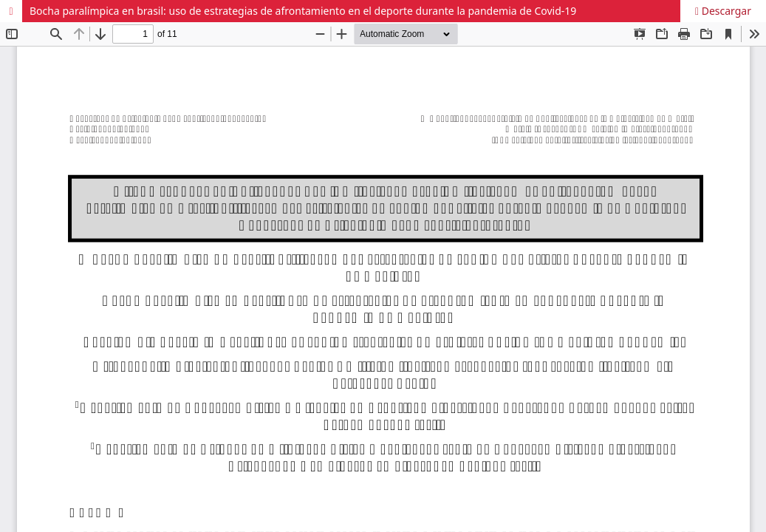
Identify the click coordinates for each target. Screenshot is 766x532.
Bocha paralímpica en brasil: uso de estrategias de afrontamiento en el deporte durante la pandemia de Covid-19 (303, 11)
